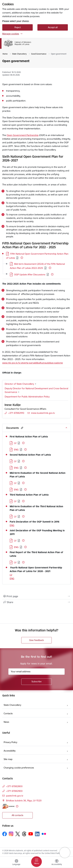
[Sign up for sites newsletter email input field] (36, 672)
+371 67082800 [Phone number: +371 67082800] (14, 786)
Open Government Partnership (23, 135)
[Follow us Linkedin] (37, 834)
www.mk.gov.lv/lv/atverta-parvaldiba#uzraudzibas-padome (33, 363)
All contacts (17, 815)
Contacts (8, 713)
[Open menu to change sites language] (16, 863)
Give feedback (36, 640)
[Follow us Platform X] (18, 834)
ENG (12, 525)
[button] (22, 428)
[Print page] (36, 596)
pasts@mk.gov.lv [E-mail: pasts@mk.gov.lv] (15, 796)
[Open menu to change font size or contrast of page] (57, 863)
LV (11, 575)
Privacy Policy (10, 742)
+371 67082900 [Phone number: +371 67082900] (14, 791)
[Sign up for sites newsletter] (36, 682)
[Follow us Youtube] (31, 834)
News (6, 722)
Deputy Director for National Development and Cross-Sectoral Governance (36, 390)
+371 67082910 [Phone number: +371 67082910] (16, 413)
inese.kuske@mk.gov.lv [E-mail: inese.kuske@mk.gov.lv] (43, 413)
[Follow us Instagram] (11, 834)
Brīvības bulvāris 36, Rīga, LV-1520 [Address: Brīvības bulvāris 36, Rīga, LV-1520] (24, 801)
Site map (8, 759)
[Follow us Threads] (24, 834)
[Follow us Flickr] (44, 834)
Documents (13, 428)
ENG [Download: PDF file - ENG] (16, 450)
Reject (18, 27)
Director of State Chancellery (19, 384)
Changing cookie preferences (19, 768)
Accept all (53, 27)
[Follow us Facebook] (5, 834)
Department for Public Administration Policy (27, 397)
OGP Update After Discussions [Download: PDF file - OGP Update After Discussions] (30, 275)
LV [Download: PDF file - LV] (15, 443)
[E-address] (8, 806)
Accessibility (10, 751)
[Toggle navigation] (36, 862)
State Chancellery (12, 705)
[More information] (22, 258)
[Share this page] (36, 602)
